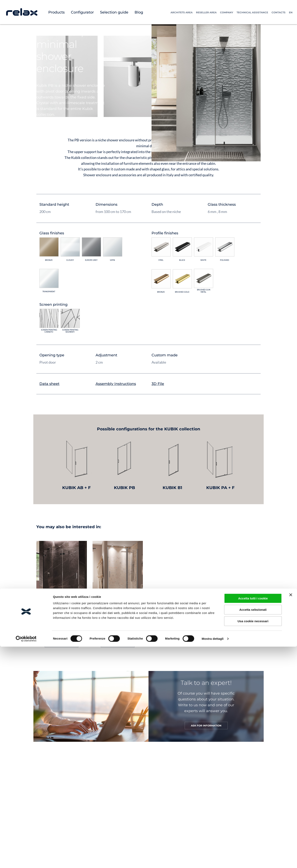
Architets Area (182, 12)
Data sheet (49, 384)
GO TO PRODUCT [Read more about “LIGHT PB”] (118, 643)
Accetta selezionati (253, 764)
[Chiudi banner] (291, 749)
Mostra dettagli (213, 793)
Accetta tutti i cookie (253, 752)
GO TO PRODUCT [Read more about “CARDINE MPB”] (62, 643)
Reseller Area (206, 12)
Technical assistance (252, 12)
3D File (158, 384)
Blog (139, 12)
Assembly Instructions (116, 384)
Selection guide (114, 12)
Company (227, 12)
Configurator (82, 12)
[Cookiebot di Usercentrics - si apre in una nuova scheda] (26, 793)
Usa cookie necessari (253, 775)
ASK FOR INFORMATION (206, 726)
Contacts (279, 12)
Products (56, 12)
